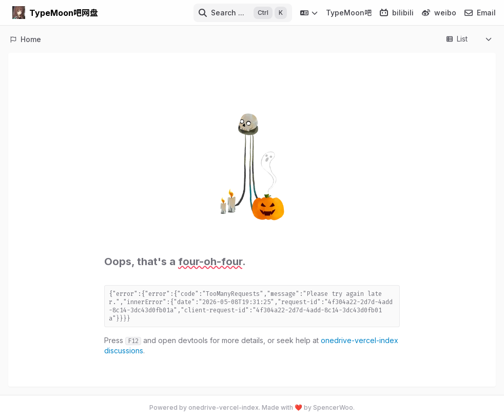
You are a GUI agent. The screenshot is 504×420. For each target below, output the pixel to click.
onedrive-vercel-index (224, 407)
